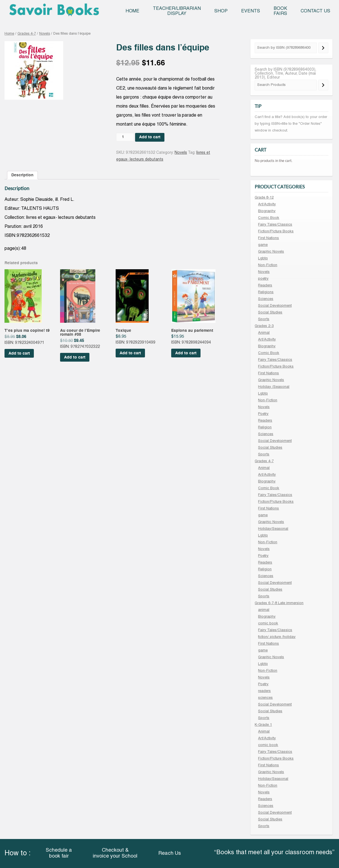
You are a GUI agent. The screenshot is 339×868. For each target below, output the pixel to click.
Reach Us (170, 853)
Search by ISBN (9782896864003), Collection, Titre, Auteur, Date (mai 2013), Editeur (285, 74)
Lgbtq (263, 259)
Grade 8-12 (264, 198)
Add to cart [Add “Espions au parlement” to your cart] (186, 353)
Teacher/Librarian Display (177, 11)
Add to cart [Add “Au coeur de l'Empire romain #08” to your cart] (75, 357)
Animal (264, 333)
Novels (45, 34)
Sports (264, 319)
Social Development (275, 306)
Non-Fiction (268, 265)
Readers (265, 286)
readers (264, 691)
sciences (265, 698)
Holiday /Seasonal (274, 387)
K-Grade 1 (263, 725)
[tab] (22, 175)
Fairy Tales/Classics (275, 225)
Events (251, 11)
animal (264, 610)
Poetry (263, 414)
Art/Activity (267, 204)
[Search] (323, 48)
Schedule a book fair (59, 853)
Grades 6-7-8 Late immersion (279, 603)
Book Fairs (280, 11)
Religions (266, 292)
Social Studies (270, 313)
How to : (17, 853)
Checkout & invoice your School (115, 853)
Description (22, 175)
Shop (221, 11)
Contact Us (315, 11)
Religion (265, 428)
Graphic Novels (271, 252)
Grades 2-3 (264, 326)
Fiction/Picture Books (276, 232)
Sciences (266, 299)
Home (132, 11)
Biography (267, 211)
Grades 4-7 (27, 34)
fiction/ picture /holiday (277, 637)
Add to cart (150, 137)
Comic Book (269, 218)
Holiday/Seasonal (273, 529)
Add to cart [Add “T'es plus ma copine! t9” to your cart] (19, 353)
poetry (263, 279)
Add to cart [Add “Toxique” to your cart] (130, 353)
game (263, 245)
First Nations (268, 238)
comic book (268, 624)
